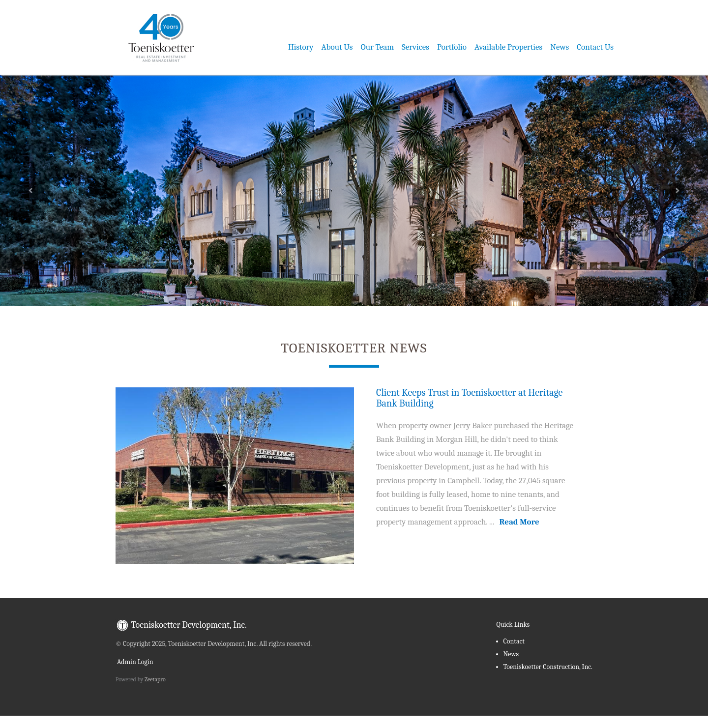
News (560, 47)
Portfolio (452, 47)
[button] (53, 188)
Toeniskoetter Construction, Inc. (548, 667)
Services (415, 47)
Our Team (378, 47)
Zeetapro (155, 679)
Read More (519, 522)
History (301, 47)
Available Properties (508, 47)
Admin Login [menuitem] (134, 662)
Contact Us (595, 47)
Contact (514, 641)
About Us (337, 47)
